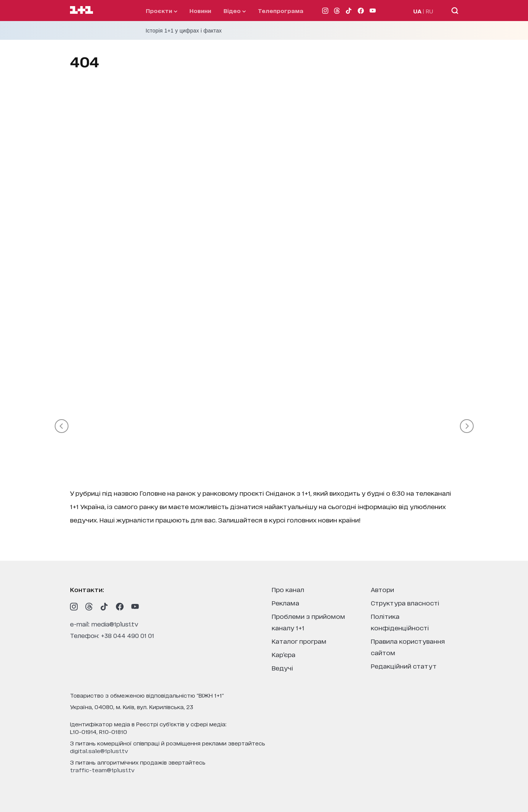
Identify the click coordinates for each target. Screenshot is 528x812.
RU (429, 11)
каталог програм (299, 641)
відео (235, 11)
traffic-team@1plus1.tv (102, 770)
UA (417, 11)
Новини (200, 11)
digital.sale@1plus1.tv (99, 751)
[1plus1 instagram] (74, 607)
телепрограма (281, 11)
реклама (285, 603)
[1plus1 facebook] (120, 607)
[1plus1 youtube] (135, 607)
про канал (288, 589)
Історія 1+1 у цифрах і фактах (184, 31)
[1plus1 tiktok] (104, 607)
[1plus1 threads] (89, 607)
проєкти (161, 11)
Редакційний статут (404, 666)
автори (382, 589)
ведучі (282, 668)
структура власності (405, 603)
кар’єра (284, 654)
